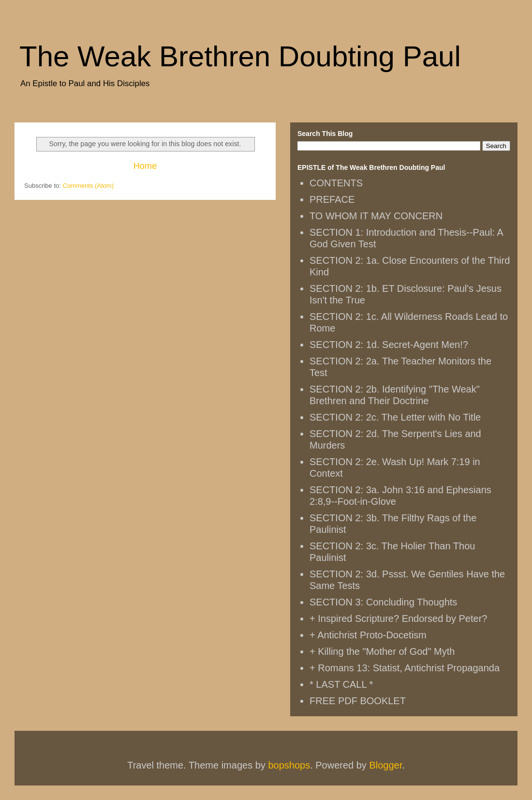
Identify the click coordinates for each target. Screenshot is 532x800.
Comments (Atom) (88, 186)
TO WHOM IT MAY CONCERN (376, 216)
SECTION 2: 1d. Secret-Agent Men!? (389, 345)
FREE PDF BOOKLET (358, 701)
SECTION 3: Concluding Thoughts (383, 602)
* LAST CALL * (341, 684)
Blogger (385, 765)
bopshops (289, 765)
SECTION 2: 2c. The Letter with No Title (395, 417)
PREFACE (332, 199)
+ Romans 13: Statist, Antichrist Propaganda (405, 668)
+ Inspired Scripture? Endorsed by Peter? (398, 619)
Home (145, 166)
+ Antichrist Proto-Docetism (368, 635)
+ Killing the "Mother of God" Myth (382, 651)
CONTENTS (336, 183)
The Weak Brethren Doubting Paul (240, 56)
